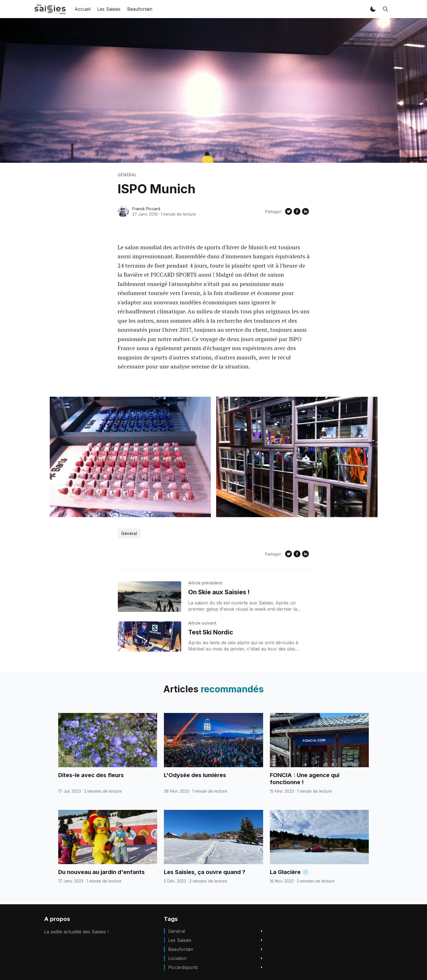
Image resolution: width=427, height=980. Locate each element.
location (177, 958)
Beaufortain (140, 9)
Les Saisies (109, 9)
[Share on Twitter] (289, 211)
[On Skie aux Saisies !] (150, 597)
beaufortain (181, 949)
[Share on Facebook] (297, 211)
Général (127, 175)
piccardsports (183, 967)
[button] (373, 9)
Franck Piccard (146, 209)
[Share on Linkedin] (305, 211)
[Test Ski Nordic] (150, 637)
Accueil (83, 9)
